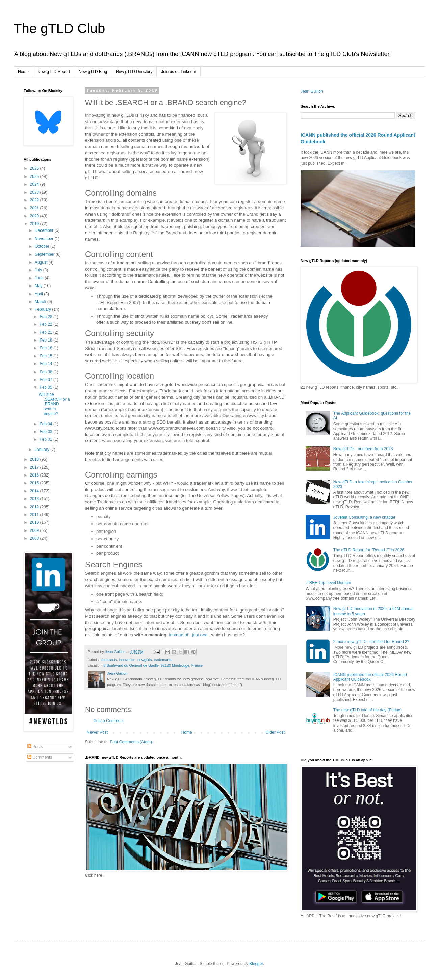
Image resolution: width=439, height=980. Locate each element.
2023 (35, 192)
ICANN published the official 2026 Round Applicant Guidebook (370, 677)
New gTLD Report (54, 72)
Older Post (275, 732)
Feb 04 (46, 424)
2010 (35, 522)
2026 (35, 168)
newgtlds (145, 660)
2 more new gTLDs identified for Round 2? (371, 642)
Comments (40, 757)
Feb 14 (46, 364)
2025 (35, 176)
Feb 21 (46, 332)
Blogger (256, 964)
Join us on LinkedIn (178, 72)
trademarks (163, 660)
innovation (127, 660)
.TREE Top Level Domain (328, 583)
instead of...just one (188, 635)
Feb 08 (46, 372)
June (40, 278)
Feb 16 (46, 348)
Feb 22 (46, 324)
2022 (35, 200)
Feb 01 (46, 439)
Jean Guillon (312, 91)
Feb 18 (46, 340)
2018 (35, 459)
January (43, 450)
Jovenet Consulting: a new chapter (364, 517)
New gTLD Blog (93, 72)
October (43, 246)
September (45, 254)
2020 (35, 216)
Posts (35, 747)
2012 (35, 507)
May (39, 286)
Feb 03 (46, 432)
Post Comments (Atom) (131, 742)
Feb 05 (46, 387)
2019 (35, 224)
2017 (35, 467)
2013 (35, 499)
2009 (35, 530)
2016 (35, 475)
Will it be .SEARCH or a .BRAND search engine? (54, 404)
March (41, 302)
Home (23, 72)
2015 (35, 483)
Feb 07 (46, 380)
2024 (35, 184)
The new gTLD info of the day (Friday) (367, 710)
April (39, 294)
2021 (35, 208)
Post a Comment (109, 721)
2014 (35, 491)
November (45, 239)
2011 (35, 515)
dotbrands (109, 660)
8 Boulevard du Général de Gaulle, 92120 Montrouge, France (153, 665)
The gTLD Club (59, 28)
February (43, 309)
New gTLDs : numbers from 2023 (363, 449)
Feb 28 (46, 317)
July (39, 270)
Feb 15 (46, 356)
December (45, 230)
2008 (35, 538)
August (42, 262)
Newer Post (97, 732)
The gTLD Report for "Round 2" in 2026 (369, 550)
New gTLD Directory (134, 72)
